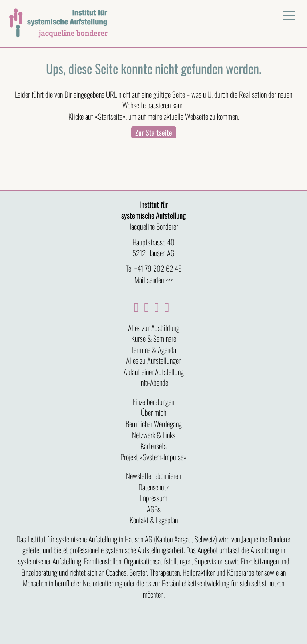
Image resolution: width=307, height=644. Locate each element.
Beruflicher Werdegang (154, 423)
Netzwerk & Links (154, 435)
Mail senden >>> (153, 279)
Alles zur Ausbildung (154, 327)
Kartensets (153, 445)
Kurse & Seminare (154, 338)
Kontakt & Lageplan (154, 520)
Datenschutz (153, 487)
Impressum (153, 498)
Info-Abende (154, 382)
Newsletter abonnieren (153, 475)
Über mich (153, 412)
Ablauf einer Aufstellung (154, 371)
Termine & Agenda (153, 349)
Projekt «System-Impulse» (153, 457)
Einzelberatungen (153, 401)
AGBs (154, 509)
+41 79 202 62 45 (158, 268)
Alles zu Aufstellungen (154, 360)
